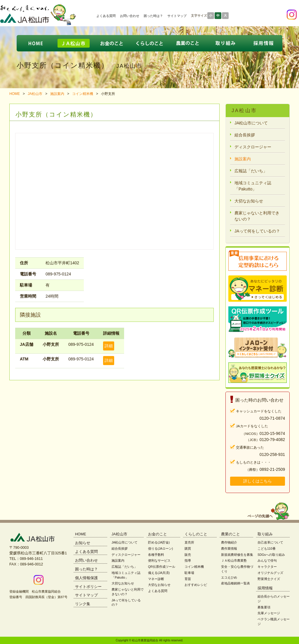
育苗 (188, 579)
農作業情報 (229, 548)
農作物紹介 (229, 542)
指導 (188, 560)
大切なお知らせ (249, 201)
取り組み (265, 534)
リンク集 (83, 604)
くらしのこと (196, 534)
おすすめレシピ (196, 585)
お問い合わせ (130, 16)
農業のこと (231, 534)
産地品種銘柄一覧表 (235, 583)
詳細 (109, 346)
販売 (188, 555)
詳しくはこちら (258, 481)
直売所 (189, 542)
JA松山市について (251, 123)
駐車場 (189, 573)
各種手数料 (156, 555)
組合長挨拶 (245, 135)
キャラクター (267, 567)
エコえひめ (229, 577)
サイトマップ (177, 16)
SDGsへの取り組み (271, 555)
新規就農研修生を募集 (237, 555)
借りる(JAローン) (160, 548)
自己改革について (270, 542)
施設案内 (57, 94)
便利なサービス (159, 560)
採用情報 (265, 588)
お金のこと (158, 534)
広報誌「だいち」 (251, 171)
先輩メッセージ (269, 613)
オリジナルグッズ (270, 573)
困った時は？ (153, 16)
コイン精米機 (83, 94)
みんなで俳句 (267, 560)
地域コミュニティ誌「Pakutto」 (253, 186)
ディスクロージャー (253, 147)
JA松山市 (35, 94)
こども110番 (267, 548)
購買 (188, 548)
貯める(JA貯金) (159, 542)
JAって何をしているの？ (257, 231)
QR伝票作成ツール (162, 567)
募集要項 (264, 607)
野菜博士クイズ (269, 579)
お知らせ (83, 543)
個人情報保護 (86, 578)
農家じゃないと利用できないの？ (257, 216)
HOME (15, 94)
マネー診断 (156, 579)
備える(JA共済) (159, 573)
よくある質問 (106, 16)
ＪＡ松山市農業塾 (234, 560)
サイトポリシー (88, 587)
